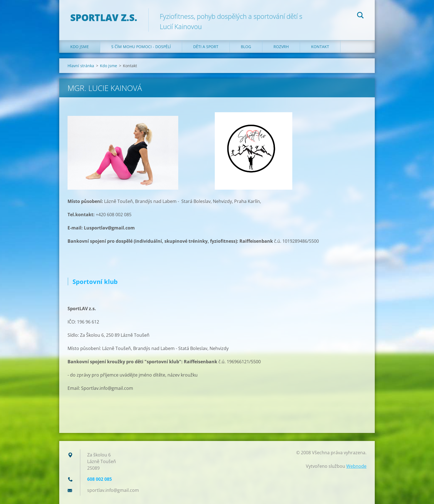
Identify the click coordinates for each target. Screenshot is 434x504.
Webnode (356, 466)
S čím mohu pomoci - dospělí (141, 47)
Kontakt (320, 47)
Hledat (360, 16)
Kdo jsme (80, 47)
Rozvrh (281, 47)
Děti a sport (206, 47)
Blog (246, 47)
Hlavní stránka (81, 66)
